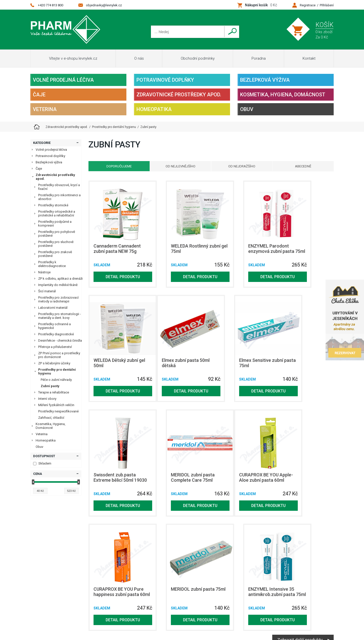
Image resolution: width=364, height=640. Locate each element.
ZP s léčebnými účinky (54, 363)
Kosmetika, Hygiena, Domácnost (283, 95)
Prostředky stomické (53, 205)
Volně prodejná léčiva (63, 80)
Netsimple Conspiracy (316, 570)
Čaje (39, 95)
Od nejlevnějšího (179, 166)
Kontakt (309, 58)
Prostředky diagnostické (56, 334)
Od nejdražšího (243, 166)
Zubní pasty (50, 386)
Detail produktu (116, 282)
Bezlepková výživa (265, 80)
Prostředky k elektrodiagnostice (52, 264)
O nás (139, 58)
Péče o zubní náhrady (56, 380)
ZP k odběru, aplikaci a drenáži (60, 279)
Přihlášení (327, 5)
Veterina (45, 109)
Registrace (308, 5)
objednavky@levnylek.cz (104, 5)
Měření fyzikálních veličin (56, 405)
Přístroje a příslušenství (55, 347)
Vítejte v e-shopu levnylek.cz (73, 58)
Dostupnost (44, 456)
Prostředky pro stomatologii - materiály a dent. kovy (60, 316)
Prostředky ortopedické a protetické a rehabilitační (57, 213)
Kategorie (42, 143)
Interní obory (47, 399)
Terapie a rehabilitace (54, 392)
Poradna (259, 58)
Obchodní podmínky (198, 58)
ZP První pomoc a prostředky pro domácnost (59, 355)
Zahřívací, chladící (51, 418)
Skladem (42, 463)
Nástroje (44, 272)
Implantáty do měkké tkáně (58, 285)
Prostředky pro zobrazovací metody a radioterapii (58, 299)
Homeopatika (154, 109)
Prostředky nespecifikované (58, 411)
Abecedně (307, 166)
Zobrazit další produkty (300, 542)
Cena (38, 474)
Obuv (247, 109)
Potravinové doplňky (165, 80)
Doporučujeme (116, 166)
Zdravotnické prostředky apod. (179, 95)
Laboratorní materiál (53, 308)
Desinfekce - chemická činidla (60, 340)
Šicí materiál (47, 291)
